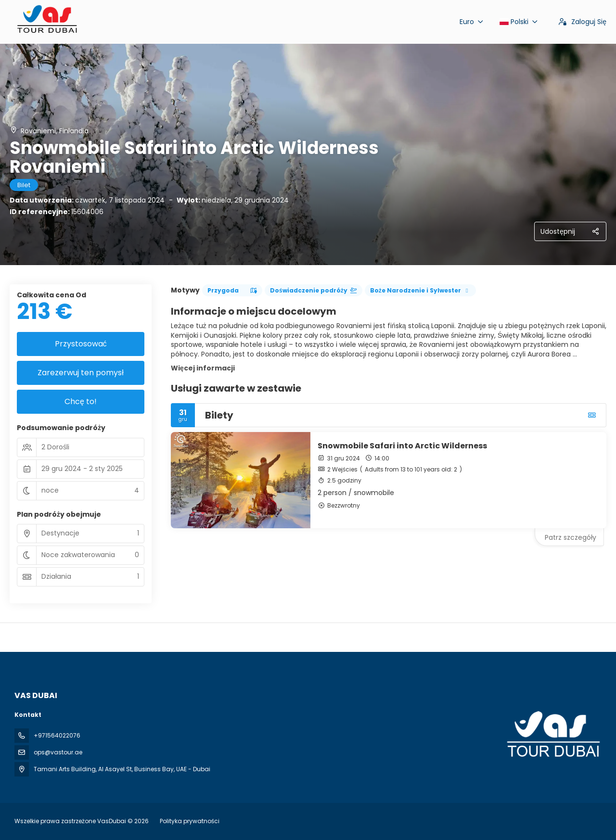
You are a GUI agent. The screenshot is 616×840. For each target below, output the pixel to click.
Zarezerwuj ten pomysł (81, 373)
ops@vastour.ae (58, 752)
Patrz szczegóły (571, 537)
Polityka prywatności (190, 821)
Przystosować (81, 344)
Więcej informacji (203, 368)
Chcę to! (81, 401)
